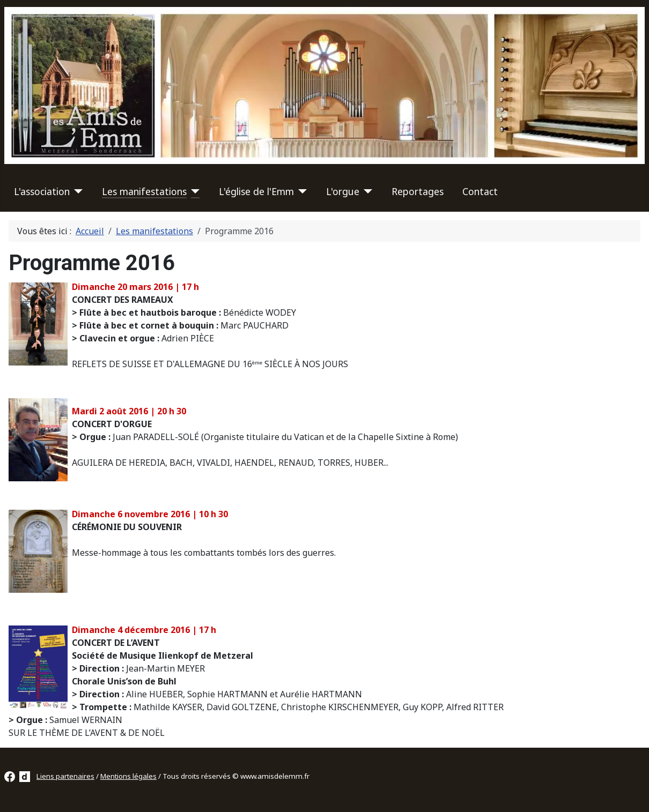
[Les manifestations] (193, 191)
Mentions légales (128, 776)
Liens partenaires (65, 776)
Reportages (418, 191)
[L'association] (76, 191)
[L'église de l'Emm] (301, 191)
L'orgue (343, 191)
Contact (480, 191)
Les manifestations (144, 191)
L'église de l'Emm (256, 191)
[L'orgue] (366, 191)
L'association (42, 191)
